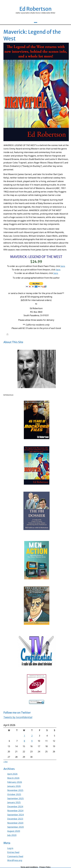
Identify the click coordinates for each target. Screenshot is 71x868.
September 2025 (15, 798)
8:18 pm (12, 334)
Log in (10, 848)
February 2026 (15, 782)
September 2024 (15, 815)
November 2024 (15, 811)
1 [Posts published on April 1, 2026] (24, 736)
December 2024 (15, 806)
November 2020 (15, 823)
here (63, 266)
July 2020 (12, 835)
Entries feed (13, 852)
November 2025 (15, 790)
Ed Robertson (35, 9)
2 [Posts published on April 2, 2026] (32, 736)
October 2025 (14, 794)
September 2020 (15, 827)
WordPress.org (15, 860)
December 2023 (15, 819)
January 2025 (14, 802)
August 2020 (14, 831)
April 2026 (12, 774)
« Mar (6, 762)
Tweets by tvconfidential (18, 717)
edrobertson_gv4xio (27, 334)
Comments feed (15, 856)
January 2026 (14, 786)
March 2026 (13, 778)
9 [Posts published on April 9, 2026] (32, 741)
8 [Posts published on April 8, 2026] (24, 741)
